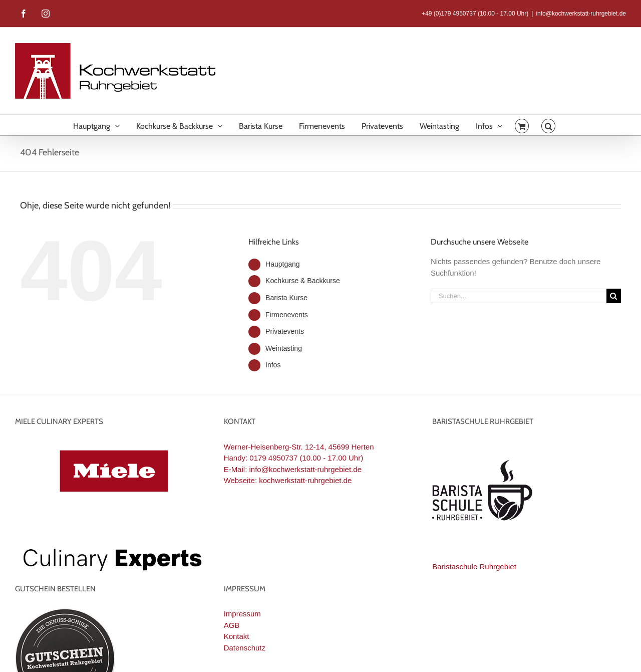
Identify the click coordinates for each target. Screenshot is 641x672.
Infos (273, 365)
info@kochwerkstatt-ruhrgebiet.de (581, 14)
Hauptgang (283, 264)
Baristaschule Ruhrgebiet (474, 567)
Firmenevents (287, 315)
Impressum (242, 614)
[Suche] (614, 296)
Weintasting (284, 348)
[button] (548, 125)
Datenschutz (245, 648)
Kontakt (237, 636)
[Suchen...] (519, 296)
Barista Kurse (286, 298)
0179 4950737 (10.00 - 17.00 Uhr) (306, 458)
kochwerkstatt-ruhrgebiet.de (305, 480)
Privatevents (285, 331)
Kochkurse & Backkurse (303, 281)
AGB (232, 625)
